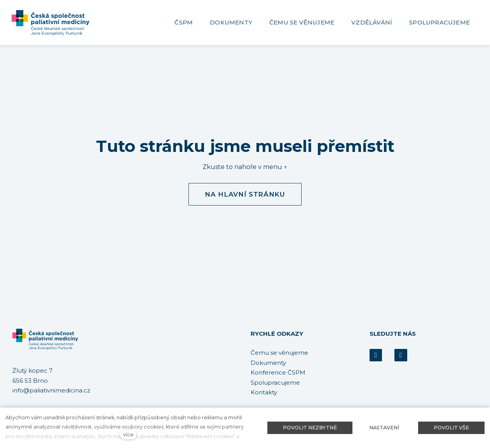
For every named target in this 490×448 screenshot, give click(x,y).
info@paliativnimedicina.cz (51, 391)
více (128, 435)
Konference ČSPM (278, 372)
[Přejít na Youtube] (401, 355)
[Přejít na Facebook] (376, 355)
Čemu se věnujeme (279, 353)
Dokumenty (268, 363)
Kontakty (264, 392)
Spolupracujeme (275, 383)
